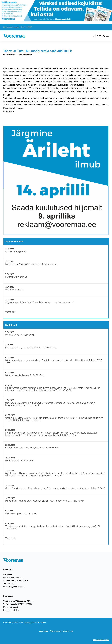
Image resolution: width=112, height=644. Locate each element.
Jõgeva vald (43, 631)
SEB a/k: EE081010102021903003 (18, 604)
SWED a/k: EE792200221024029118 (18, 601)
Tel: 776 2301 (9, 584)
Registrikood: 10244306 (13, 577)
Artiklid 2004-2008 (25, 55)
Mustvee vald (69, 631)
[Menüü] (107, 36)
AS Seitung (8, 574)
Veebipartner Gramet (100, 640)
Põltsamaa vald (55, 631)
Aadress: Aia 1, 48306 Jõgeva (16, 580)
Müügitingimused (11, 607)
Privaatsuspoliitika (11, 610)
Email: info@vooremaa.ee (14, 587)
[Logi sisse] (104, 36)
